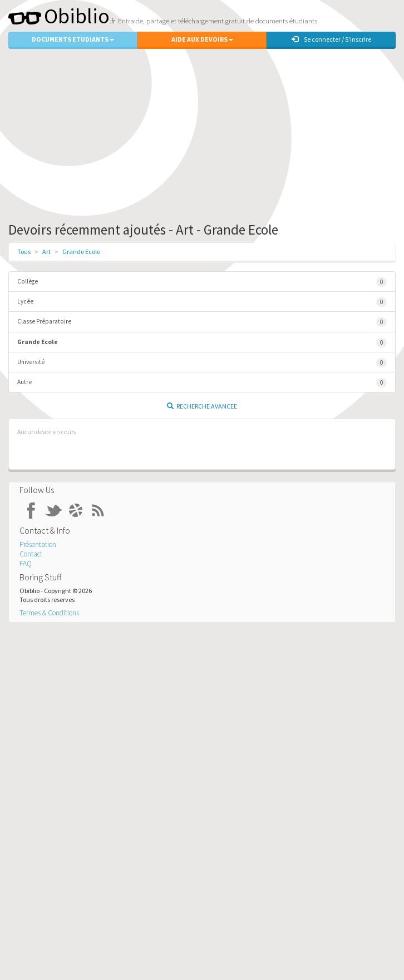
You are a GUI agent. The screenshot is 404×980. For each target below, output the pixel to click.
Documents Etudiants (73, 39)
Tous (24, 252)
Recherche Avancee (202, 406)
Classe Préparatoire (202, 322)
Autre (202, 383)
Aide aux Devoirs (202, 39)
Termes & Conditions (49, 613)
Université (202, 363)
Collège (202, 282)
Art (46, 252)
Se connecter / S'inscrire (331, 39)
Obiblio (59, 16)
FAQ (26, 563)
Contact (31, 554)
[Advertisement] (202, 133)
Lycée (202, 302)
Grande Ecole (81, 252)
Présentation (38, 544)
